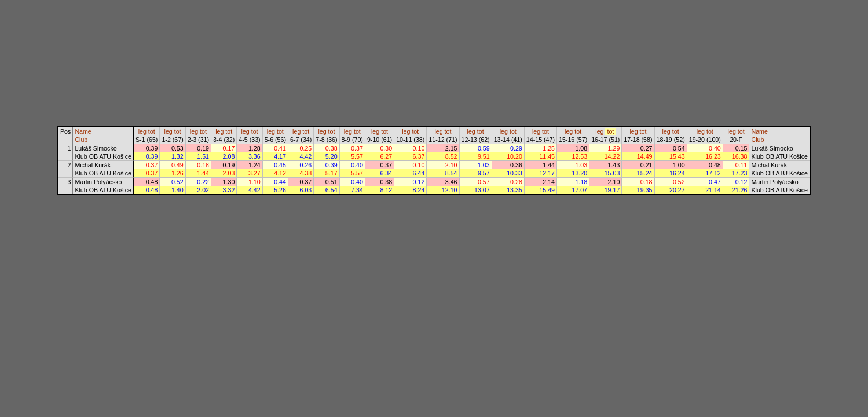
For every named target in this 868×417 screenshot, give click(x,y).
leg (142, 131)
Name (83, 131)
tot (152, 131)
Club (81, 140)
